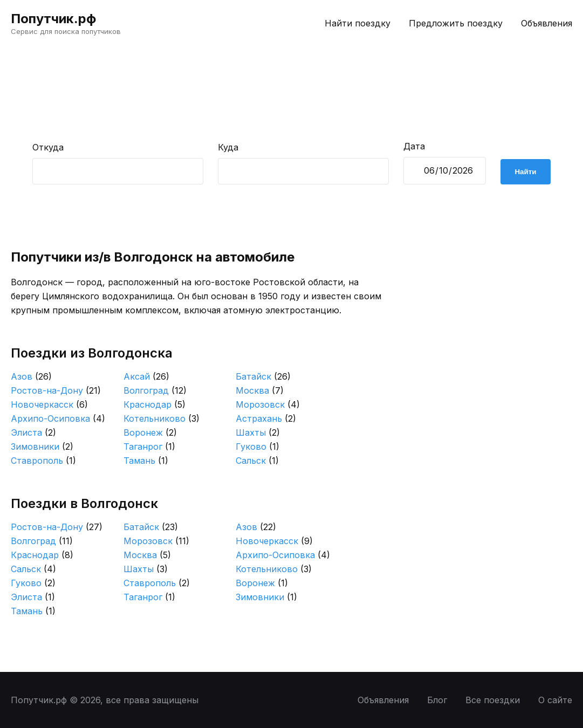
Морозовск (268, 404)
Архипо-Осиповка (58, 418)
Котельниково (162, 418)
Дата (414, 146)
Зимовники (42, 447)
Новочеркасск (49, 404)
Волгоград (155, 390)
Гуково (258, 447)
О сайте (555, 700)
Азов (31, 376)
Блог (437, 700)
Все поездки (493, 700)
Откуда (48, 147)
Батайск (263, 376)
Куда (228, 147)
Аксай (146, 376)
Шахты (258, 432)
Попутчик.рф (53, 19)
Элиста (33, 432)
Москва (260, 390)
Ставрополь (43, 461)
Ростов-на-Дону (56, 390)
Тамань (146, 461)
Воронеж (150, 432)
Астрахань (266, 418)
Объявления (547, 23)
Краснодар (155, 404)
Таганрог (149, 447)
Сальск (257, 461)
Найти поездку (358, 23)
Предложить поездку (456, 23)
